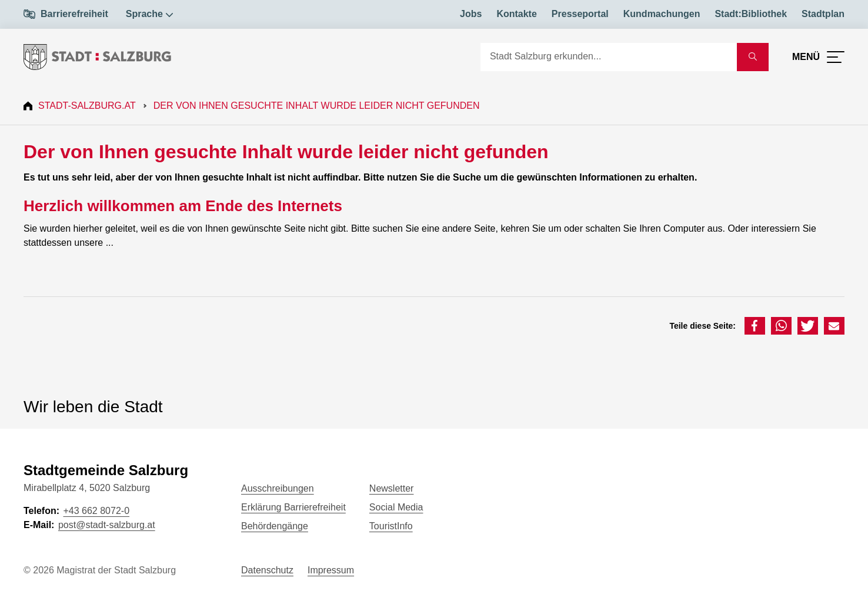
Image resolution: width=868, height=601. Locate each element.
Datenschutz (267, 570)
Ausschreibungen (278, 488)
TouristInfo (391, 526)
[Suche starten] (753, 57)
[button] (755, 326)
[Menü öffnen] (818, 57)
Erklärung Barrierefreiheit (293, 507)
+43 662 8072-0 (96, 511)
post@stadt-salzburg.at (107, 525)
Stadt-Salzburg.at (87, 106)
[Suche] (609, 57)
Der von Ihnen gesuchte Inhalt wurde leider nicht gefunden (317, 106)
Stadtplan (823, 14)
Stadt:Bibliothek (751, 14)
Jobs (471, 14)
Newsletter (392, 488)
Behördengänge (275, 526)
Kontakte (516, 14)
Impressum (331, 570)
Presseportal (580, 14)
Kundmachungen (662, 14)
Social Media (396, 507)
